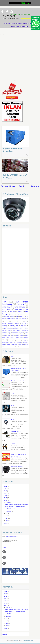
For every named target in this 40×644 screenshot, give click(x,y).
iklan (25, 322)
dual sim (12, 311)
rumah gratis (5, 343)
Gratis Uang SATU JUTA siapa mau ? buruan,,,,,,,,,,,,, (15, 177)
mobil (13, 316)
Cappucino (26, 327)
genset (4, 337)
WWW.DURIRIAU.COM (28, 641)
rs (22, 323)
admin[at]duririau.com (12, 537)
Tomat (26, 332)
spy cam (19, 343)
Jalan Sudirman (8, 329)
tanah (13, 313)
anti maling (17, 334)
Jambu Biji (15, 329)
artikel (27, 334)
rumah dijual (13, 320)
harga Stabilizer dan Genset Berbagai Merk (12, 150)
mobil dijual (17, 339)
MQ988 (13, 419)
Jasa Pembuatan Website (18, 381)
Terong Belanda (15, 332)
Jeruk (21, 329)
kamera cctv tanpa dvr (17, 467)
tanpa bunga (15, 344)
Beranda (22, 186)
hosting (6, 339)
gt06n (8, 337)
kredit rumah (19, 310)
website (4, 327)
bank (20, 315)
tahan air (9, 344)
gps (16, 315)
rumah (24, 313)
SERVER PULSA (25, 21)
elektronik (22, 316)
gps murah (14, 322)
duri (26, 336)
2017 (6, 496)
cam (17, 316)
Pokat (19, 330)
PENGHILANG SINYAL (17, 24)
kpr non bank (23, 318)
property (17, 323)
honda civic (26, 337)
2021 (6, 486)
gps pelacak (25, 315)
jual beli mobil (11, 318)
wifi (17, 346)
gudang (13, 337)
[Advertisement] (20, 56)
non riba (4, 341)
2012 (6, 523)
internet (4, 323)
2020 (6, 489)
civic (13, 336)
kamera (21, 304)
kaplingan (20, 311)
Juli (7, 513)
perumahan (5, 315)
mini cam (11, 339)
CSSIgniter (14, 642)
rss (26, 323)
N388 (12, 393)
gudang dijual (19, 337)
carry (9, 336)
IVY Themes (31, 642)
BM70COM (16, 641)
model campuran (20, 308)
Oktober (8, 502)
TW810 (13, 356)
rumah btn (24, 341)
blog (5, 336)
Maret (7, 520)
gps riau (20, 322)
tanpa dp (21, 344)
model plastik (7, 308)
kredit (18, 313)
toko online (24, 325)
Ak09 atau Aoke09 (16, 432)
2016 (6, 498)
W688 (13, 405)
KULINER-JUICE (24, 26)
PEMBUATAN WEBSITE (29, 24)
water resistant (11, 346)
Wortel (11, 334)
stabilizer (25, 343)
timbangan (5, 325)
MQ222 (13, 444)
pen (14, 341)
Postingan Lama (34, 186)
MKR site (26, 642)
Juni (7, 516)
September (9, 511)
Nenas (14, 330)
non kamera (6, 309)
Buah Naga (20, 327)
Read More (27, 155)
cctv (11, 315)
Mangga (4, 330)
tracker (5, 346)
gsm (4, 302)
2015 (6, 500)
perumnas (11, 323)
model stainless (19, 306)
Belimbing (14, 327)
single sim (6, 306)
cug (19, 320)
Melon (9, 330)
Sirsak (9, 332)
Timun (21, 332)
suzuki (4, 344)
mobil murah (24, 339)
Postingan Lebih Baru (8, 186)
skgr (11, 343)
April (7, 518)
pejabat (10, 341)
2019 (6, 491)
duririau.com (25, 320)
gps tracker (7, 316)
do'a (17, 336)
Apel (9, 327)
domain (21, 336)
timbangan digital (14, 325)
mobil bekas (5, 320)
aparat (23, 334)
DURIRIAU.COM (15, 26)
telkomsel (26, 344)
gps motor (7, 322)
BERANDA (5, 21)
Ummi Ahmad (5, 334)
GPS (9, 24)
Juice (26, 329)
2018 (6, 493)
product (18, 341)
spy (14, 343)
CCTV (5, 24)
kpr (17, 318)
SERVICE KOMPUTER (14, 21)
